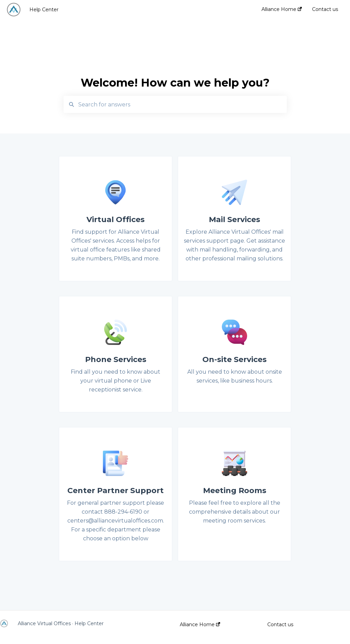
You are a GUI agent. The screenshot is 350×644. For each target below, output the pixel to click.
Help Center (44, 10)
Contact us (280, 624)
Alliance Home (200, 624)
